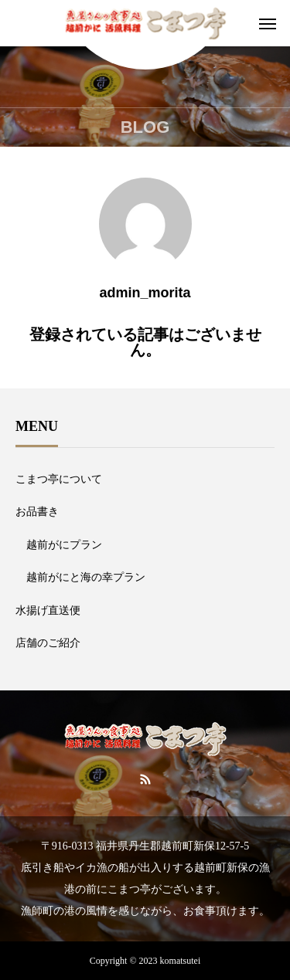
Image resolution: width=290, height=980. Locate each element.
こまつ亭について (59, 479)
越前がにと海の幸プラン (86, 577)
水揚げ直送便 (48, 610)
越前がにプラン (64, 545)
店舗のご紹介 (48, 643)
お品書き (37, 512)
